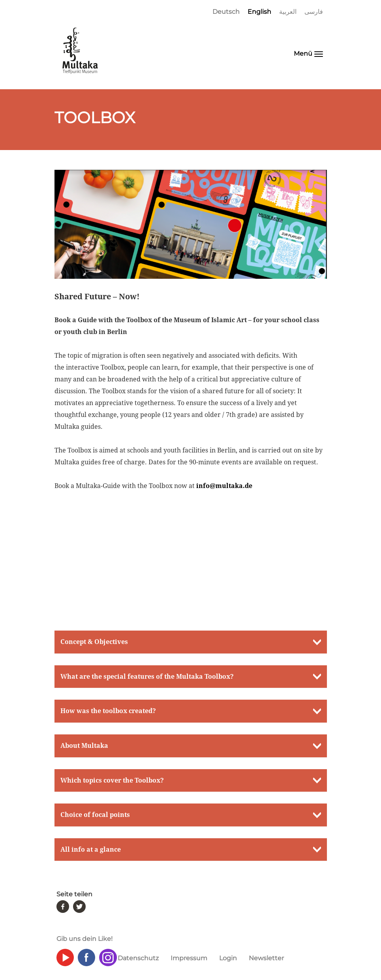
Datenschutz (138, 958)
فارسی (314, 12)
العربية (288, 12)
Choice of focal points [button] (95, 815)
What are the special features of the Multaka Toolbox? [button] (147, 677)
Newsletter (266, 958)
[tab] (191, 642)
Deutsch (226, 12)
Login (228, 958)
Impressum (189, 958)
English (259, 12)
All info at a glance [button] (91, 850)
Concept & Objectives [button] (94, 642)
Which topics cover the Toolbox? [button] (112, 780)
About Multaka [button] (84, 746)
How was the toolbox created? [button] (108, 711)
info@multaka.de (224, 486)
